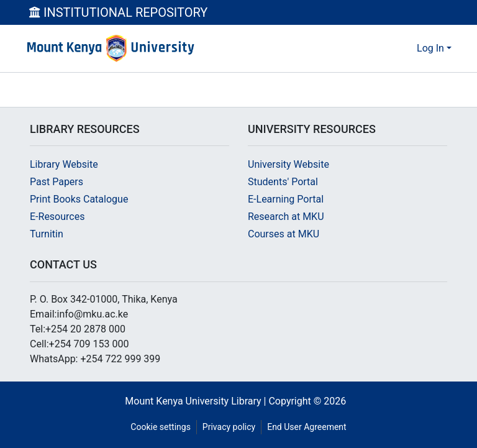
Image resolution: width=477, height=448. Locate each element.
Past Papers (57, 182)
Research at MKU (286, 217)
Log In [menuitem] (430, 48)
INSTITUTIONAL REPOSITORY (118, 12)
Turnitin (47, 234)
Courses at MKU (284, 234)
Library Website (64, 164)
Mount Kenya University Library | (197, 401)
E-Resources (57, 217)
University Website (288, 164)
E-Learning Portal (286, 199)
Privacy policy (229, 427)
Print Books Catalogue (79, 199)
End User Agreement (307, 427)
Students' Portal (283, 182)
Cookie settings (161, 427)
